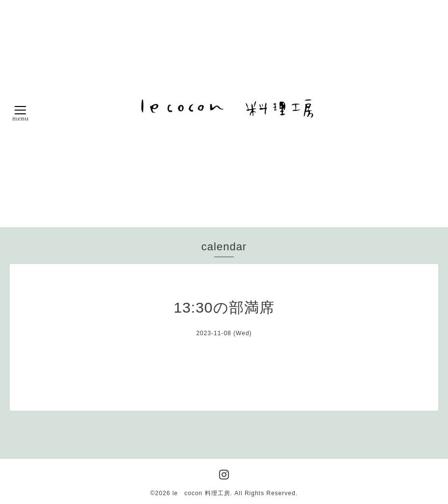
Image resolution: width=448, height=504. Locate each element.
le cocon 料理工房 (201, 493)
